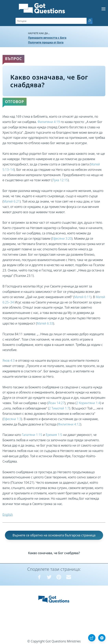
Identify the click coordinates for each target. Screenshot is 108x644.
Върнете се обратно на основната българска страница (54, 535)
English (8, 514)
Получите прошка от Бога (46, 42)
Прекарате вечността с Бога (47, 38)
